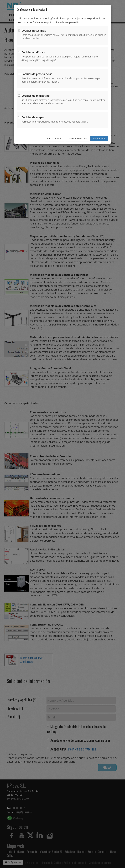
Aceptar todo (99, 138)
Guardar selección (77, 138)
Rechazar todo (55, 138)
